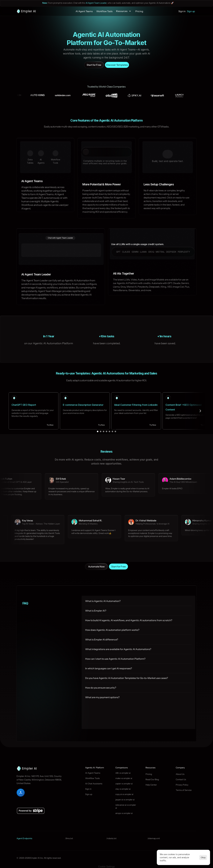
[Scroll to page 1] (97, 431)
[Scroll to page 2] (101, 431)
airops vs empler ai (124, 813)
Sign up (89, 794)
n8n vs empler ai (123, 773)
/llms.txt (69, 838)
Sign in (88, 789)
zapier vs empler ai (124, 784)
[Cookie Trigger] (106, 867)
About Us (180, 774)
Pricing (149, 774)
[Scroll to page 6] (112, 431)
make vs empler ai (124, 778)
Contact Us (181, 779)
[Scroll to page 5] (109, 431)
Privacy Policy (182, 785)
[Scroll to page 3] (104, 431)
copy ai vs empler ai (124, 794)
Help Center (151, 785)
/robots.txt (111, 838)
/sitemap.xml (154, 838)
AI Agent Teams (93, 773)
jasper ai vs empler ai (125, 800)
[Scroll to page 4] (106, 431)
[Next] (200, 411)
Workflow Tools (92, 778)
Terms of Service (184, 790)
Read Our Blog (152, 779)
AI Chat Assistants (94, 784)
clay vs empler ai (123, 789)
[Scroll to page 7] (116, 431)
